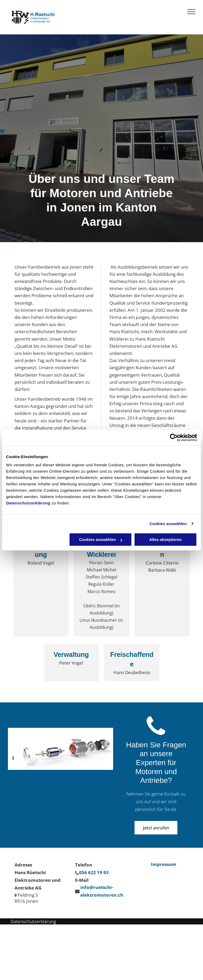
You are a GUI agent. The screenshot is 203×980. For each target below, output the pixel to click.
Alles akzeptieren (166, 539)
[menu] (191, 12)
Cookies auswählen (168, 524)
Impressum (164, 864)
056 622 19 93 (94, 872)
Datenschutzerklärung (28, 503)
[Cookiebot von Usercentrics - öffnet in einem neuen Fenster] (174, 437)
